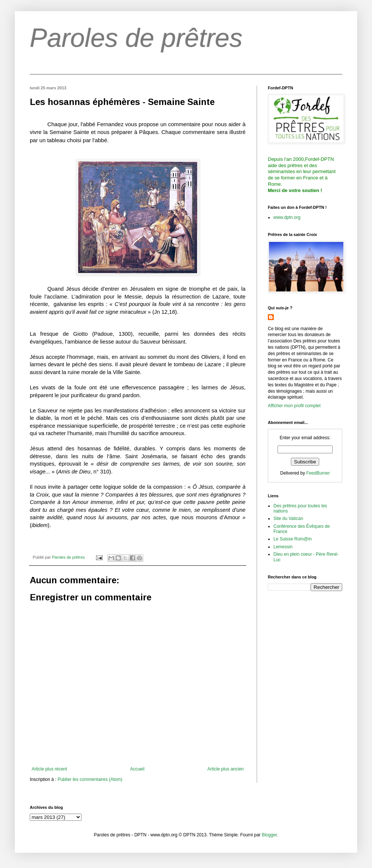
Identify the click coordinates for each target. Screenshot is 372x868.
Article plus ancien (226, 769)
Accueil (137, 769)
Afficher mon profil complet (294, 406)
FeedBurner (318, 473)
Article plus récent (49, 769)
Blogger (270, 835)
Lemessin (283, 547)
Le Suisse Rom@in (293, 539)
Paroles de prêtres (136, 38)
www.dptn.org (287, 217)
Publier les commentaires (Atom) (90, 779)
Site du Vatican (288, 518)
